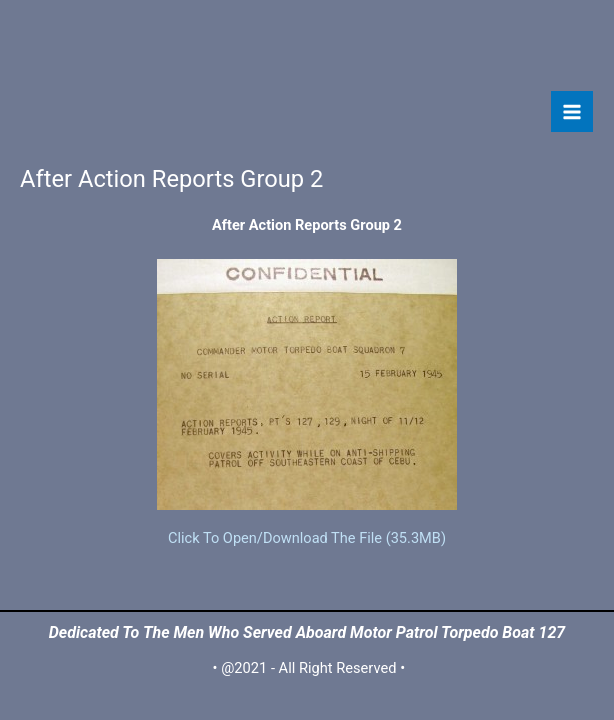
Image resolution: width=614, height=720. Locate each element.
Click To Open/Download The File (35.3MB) (307, 538)
